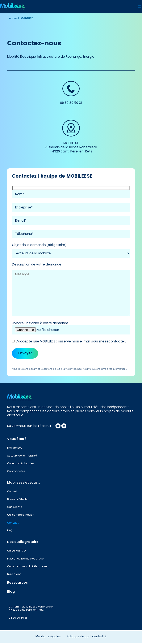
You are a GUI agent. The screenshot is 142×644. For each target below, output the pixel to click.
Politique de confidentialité (87, 636)
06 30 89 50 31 (71, 103)
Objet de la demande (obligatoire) (39, 245)
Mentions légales (48, 636)
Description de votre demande (37, 264)
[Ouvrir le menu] (139, 7)
